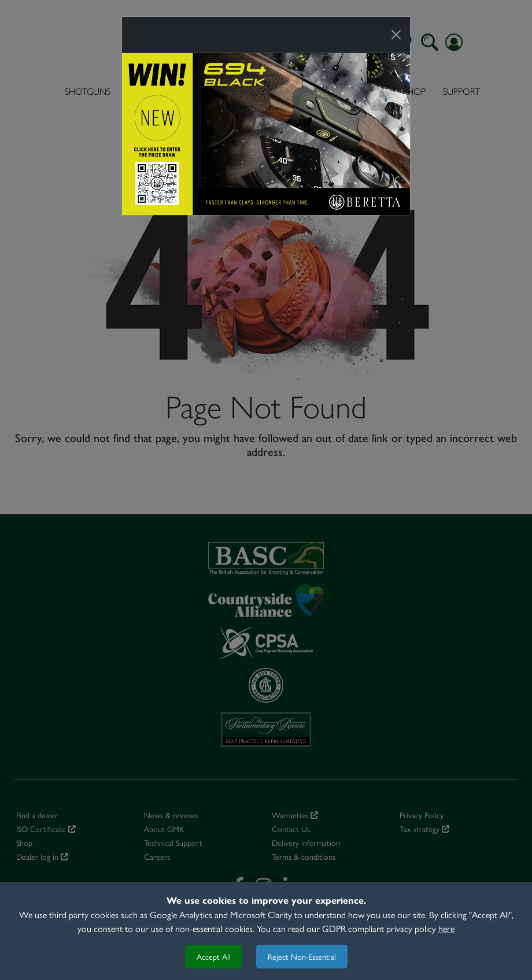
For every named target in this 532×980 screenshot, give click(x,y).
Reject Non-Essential (302, 956)
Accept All (214, 956)
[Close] (396, 35)
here (446, 928)
